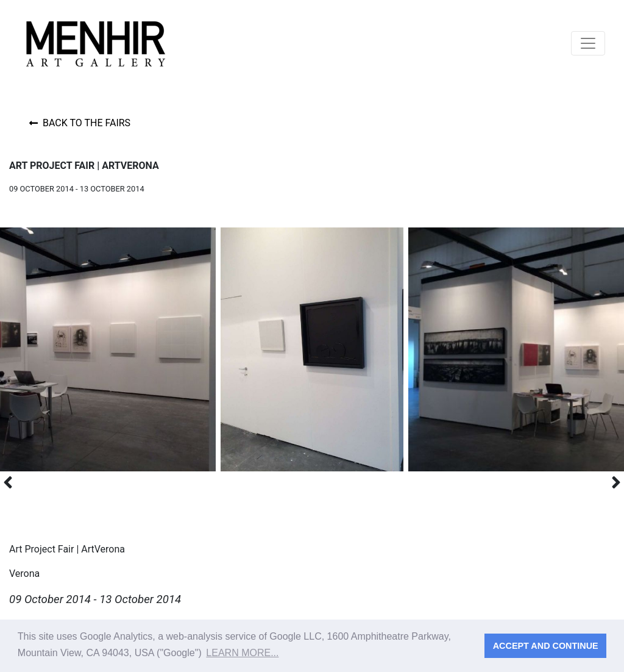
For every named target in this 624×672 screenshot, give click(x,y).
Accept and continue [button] (546, 646)
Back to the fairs (80, 123)
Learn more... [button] (242, 653)
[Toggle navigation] (588, 43)
